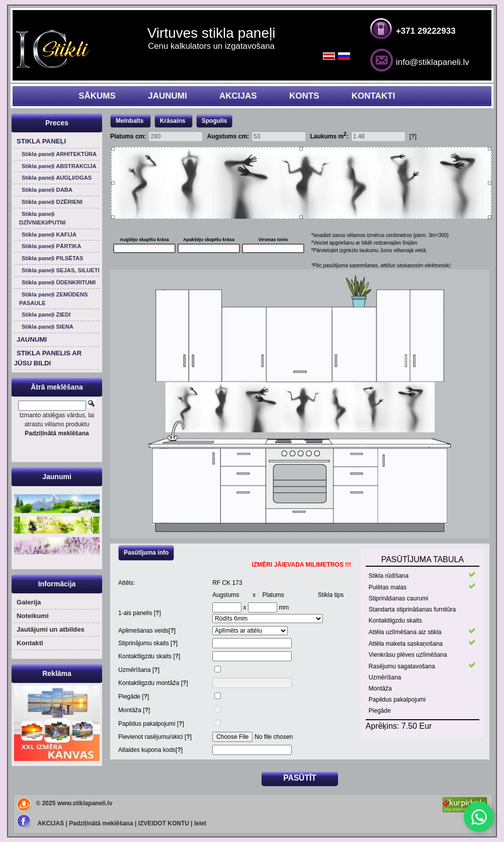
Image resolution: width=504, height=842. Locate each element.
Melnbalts (131, 121)
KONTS (304, 96)
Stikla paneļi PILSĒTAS (53, 258)
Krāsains (174, 121)
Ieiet (200, 823)
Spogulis (215, 121)
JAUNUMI (167, 96)
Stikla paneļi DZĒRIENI (52, 202)
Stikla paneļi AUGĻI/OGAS (57, 178)
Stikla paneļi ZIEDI (46, 315)
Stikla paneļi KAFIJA (49, 235)
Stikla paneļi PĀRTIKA (51, 246)
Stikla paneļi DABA (47, 190)
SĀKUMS (97, 96)
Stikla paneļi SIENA (48, 327)
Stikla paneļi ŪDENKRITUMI (59, 282)
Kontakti (30, 643)
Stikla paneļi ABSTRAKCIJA (59, 166)
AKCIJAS (238, 96)
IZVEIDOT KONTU (164, 823)
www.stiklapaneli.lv (85, 803)
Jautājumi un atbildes (51, 629)
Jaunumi (57, 477)
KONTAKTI (373, 96)
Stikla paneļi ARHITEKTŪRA (59, 154)
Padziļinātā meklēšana (101, 823)
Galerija (29, 602)
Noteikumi (33, 616)
